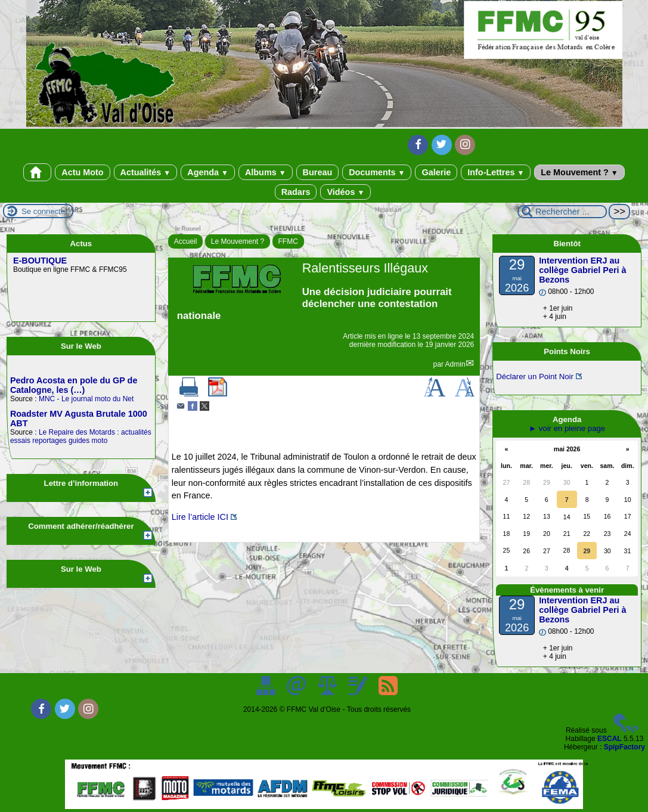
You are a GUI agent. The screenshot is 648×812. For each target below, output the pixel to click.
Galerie (436, 172)
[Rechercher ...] (562, 212)
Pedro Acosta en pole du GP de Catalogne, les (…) (74, 385)
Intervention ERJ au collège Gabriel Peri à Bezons (582, 270)
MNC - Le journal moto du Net (86, 399)
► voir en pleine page (567, 428)
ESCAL (610, 739)
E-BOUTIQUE (40, 261)
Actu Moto (82, 172)
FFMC (288, 241)
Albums (266, 172)
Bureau (318, 172)
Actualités (146, 172)
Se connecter (45, 211)
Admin (455, 364)
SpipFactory (624, 747)
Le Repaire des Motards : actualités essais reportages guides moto (81, 436)
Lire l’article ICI (200, 517)
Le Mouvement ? (579, 172)
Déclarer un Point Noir (535, 376)
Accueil (186, 241)
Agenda (208, 172)
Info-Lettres (496, 172)
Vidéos (345, 192)
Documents (377, 172)
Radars (296, 192)
